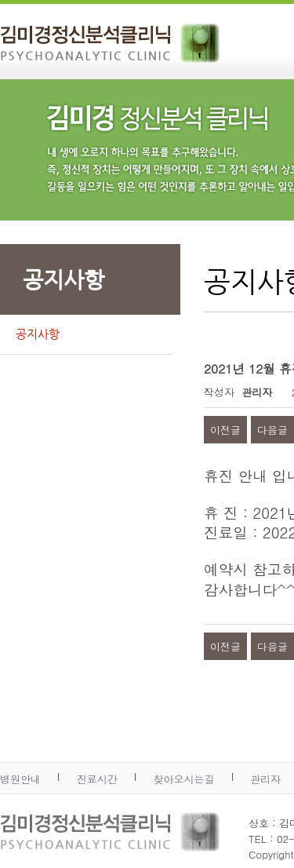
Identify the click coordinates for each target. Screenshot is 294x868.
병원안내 (20, 779)
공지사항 (38, 334)
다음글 (272, 430)
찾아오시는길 (183, 779)
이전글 (225, 430)
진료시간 (97, 779)
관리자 (265, 779)
